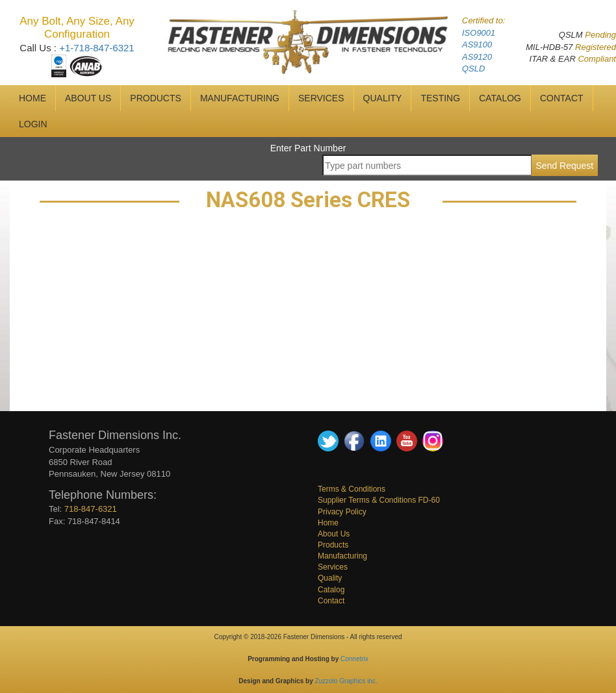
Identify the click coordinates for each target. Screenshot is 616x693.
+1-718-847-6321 (97, 48)
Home (328, 523)
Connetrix (354, 659)
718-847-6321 (91, 509)
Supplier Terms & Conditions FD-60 (379, 500)
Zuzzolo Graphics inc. (346, 681)
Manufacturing (342, 556)
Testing (440, 98)
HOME (32, 98)
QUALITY (383, 98)
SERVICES (321, 98)
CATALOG (500, 98)
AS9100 (477, 44)
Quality (330, 578)
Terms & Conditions (352, 489)
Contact (331, 601)
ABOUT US (88, 98)
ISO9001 (479, 33)
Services (333, 567)
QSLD (473, 69)
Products (156, 98)
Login (33, 124)
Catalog (331, 590)
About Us (334, 534)
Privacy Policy (342, 512)
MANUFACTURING (240, 98)
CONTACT (562, 98)
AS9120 (477, 57)
